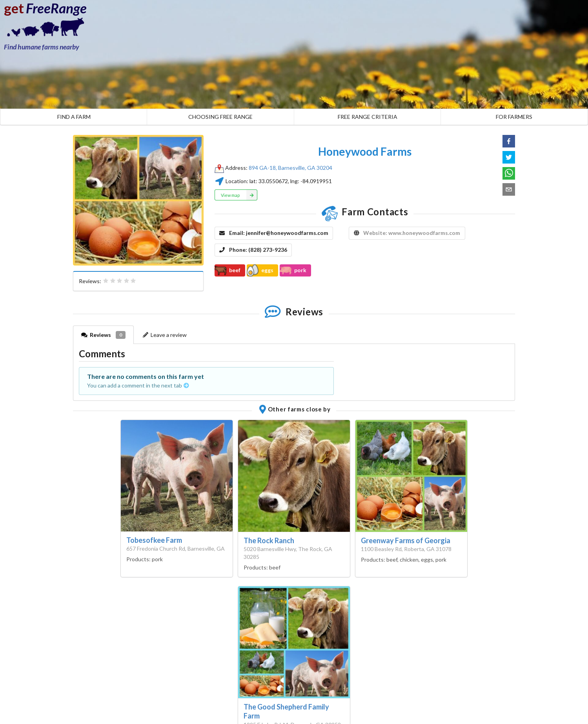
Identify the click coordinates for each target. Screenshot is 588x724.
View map (239, 195)
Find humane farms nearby (42, 47)
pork (293, 270)
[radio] (106, 281)
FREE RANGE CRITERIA (368, 117)
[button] (509, 141)
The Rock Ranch (269, 540)
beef (228, 270)
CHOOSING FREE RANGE (220, 117)
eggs (260, 270)
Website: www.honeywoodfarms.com (412, 233)
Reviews (103, 335)
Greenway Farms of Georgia (406, 540)
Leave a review (164, 335)
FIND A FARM (74, 117)
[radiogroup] (120, 281)
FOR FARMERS (514, 117)
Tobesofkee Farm (154, 540)
